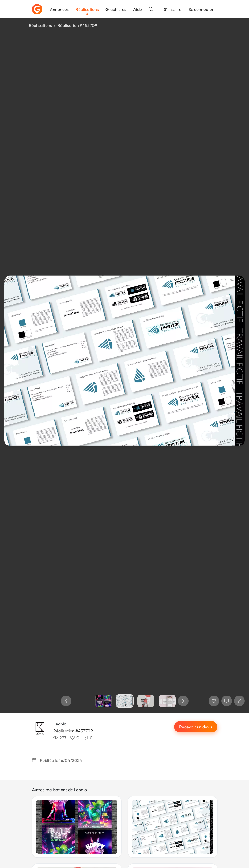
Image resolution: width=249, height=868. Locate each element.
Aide (138, 9)
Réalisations (87, 9)
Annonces (59, 9)
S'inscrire (173, 9)
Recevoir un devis (196, 727)
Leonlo (60, 724)
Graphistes (116, 9)
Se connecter (201, 9)
